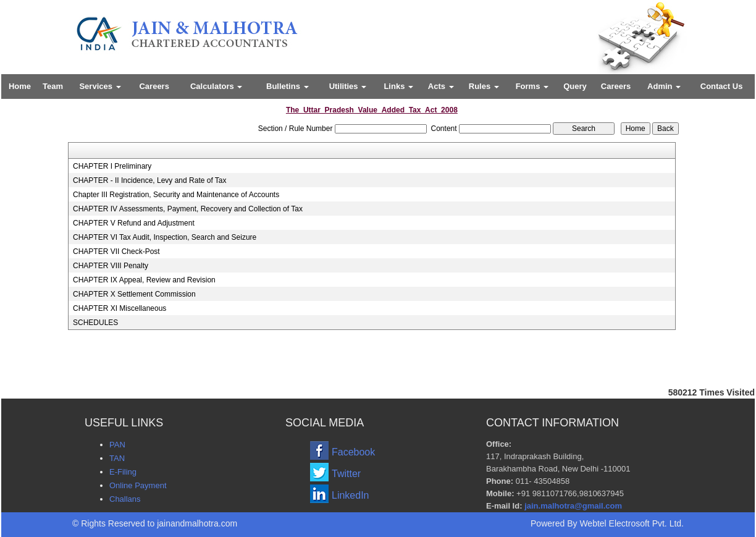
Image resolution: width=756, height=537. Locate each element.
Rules (484, 86)
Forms (532, 86)
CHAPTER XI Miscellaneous (120, 308)
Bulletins (288, 86)
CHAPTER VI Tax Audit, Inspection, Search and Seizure (165, 237)
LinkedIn (351, 495)
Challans (125, 499)
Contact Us (722, 86)
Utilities (348, 86)
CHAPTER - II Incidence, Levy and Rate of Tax (150, 180)
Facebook (353, 452)
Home (20, 86)
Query (575, 86)
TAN (117, 458)
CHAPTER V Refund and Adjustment (134, 223)
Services (100, 86)
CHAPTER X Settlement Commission (134, 294)
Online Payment (138, 485)
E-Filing (123, 472)
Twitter (346, 474)
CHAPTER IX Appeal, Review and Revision (144, 280)
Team (53, 86)
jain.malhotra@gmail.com (573, 506)
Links (398, 86)
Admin (664, 86)
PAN (117, 445)
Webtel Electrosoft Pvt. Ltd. (632, 523)
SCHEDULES (95, 323)
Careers (154, 86)
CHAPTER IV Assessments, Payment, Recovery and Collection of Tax (188, 209)
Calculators (216, 86)
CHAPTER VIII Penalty (111, 266)
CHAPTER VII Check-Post (116, 252)
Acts (441, 86)
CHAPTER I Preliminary (112, 166)
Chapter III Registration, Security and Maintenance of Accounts (176, 195)
